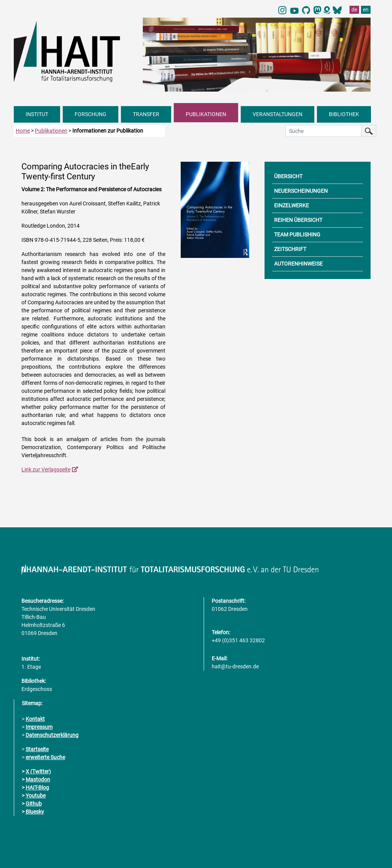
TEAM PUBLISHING (297, 235)
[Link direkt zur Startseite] (74, 51)
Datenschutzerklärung (52, 735)
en (366, 10)
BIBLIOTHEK (344, 114)
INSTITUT (37, 114)
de (354, 10)
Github (34, 804)
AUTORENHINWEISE (298, 264)
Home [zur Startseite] (23, 131)
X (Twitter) (38, 771)
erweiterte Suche (45, 757)
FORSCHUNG (91, 114)
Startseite (37, 749)
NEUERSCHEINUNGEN (301, 191)
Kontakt (35, 719)
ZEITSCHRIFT (290, 249)
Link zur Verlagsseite (46, 469)
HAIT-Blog (37, 788)
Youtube (36, 796)
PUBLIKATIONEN (206, 114)
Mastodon (38, 779)
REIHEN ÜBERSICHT (298, 220)
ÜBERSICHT (288, 176)
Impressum (39, 727)
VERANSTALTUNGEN (278, 114)
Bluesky (35, 812)
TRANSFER (146, 114)
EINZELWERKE (292, 205)
